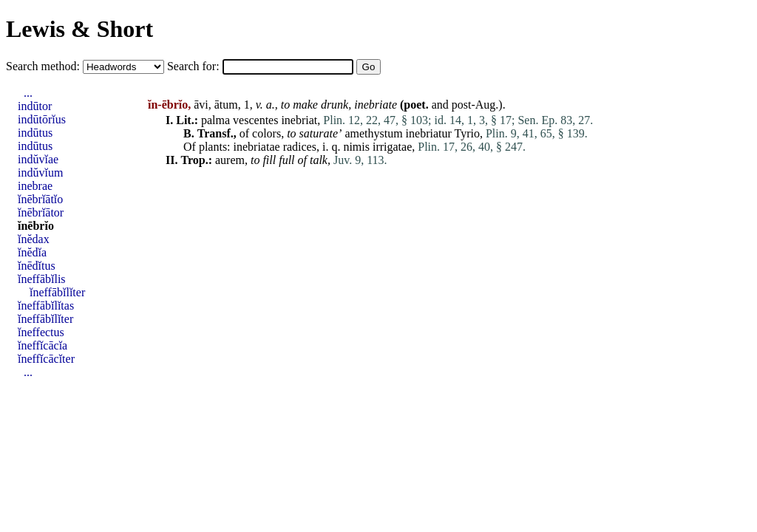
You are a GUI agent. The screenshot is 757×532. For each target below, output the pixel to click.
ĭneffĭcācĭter (46, 359)
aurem (230, 160)
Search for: (195, 66)
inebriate (376, 105)
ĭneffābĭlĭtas (46, 306)
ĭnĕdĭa (32, 252)
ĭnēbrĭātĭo (40, 199)
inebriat (299, 120)
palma (215, 120)
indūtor (35, 106)
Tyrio (467, 133)
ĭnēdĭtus (37, 266)
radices (300, 147)
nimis (356, 147)
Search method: (44, 66)
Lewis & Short (79, 29)
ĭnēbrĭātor (41, 212)
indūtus (35, 133)
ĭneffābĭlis (42, 279)
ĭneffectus (41, 332)
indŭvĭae (38, 159)
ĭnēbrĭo (36, 226)
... (28, 93)
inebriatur (429, 133)
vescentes (255, 120)
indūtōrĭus (42, 119)
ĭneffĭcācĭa (43, 345)
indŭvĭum (40, 173)
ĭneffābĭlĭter (57, 292)
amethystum (373, 133)
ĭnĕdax (34, 239)
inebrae (35, 186)
